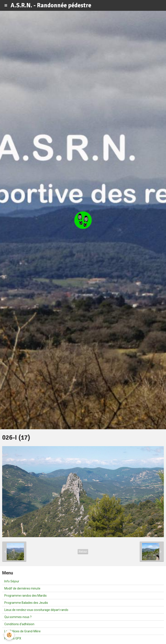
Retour (83, 552)
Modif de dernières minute (22, 588)
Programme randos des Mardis (26, 596)
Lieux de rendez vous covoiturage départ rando (36, 610)
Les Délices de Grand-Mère (22, 631)
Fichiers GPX (13, 638)
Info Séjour (12, 581)
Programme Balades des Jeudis (26, 603)
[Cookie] (9, 635)
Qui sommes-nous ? (18, 617)
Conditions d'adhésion (19, 624)
